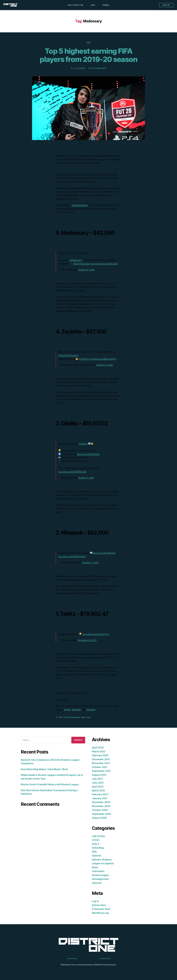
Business (106, 5)
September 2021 (101, 771)
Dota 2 (95, 844)
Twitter (67, 710)
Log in (95, 901)
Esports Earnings (80, 205)
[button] (166, 5)
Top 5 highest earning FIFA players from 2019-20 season (88, 55)
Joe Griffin (81, 68)
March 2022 (99, 752)
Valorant (97, 883)
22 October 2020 (99, 68)
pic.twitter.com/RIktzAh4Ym (102, 359)
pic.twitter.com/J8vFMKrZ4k (72, 472)
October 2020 (100, 810)
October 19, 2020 (86, 270)
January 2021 (100, 798)
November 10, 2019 (87, 640)
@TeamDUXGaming (68, 355)
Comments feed (101, 909)
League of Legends (103, 863)
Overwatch (98, 871)
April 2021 (98, 787)
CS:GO (96, 840)
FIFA (88, 42)
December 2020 (101, 802)
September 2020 (101, 814)
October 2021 (100, 767)
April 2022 (98, 748)
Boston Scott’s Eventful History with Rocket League (50, 784)
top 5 (89, 717)
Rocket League (100, 875)
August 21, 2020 (86, 478)
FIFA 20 (67, 717)
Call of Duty (98, 836)
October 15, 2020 (105, 365)
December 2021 (101, 759)
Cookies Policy (105, 959)
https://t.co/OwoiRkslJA (104, 553)
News (93, 5)
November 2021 (101, 763)
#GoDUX (83, 359)
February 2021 (100, 794)
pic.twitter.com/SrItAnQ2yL (96, 634)
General (96, 856)
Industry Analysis (102, 860)
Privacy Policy (72, 959)
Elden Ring (98, 848)
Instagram (76, 710)
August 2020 (99, 818)
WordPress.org (100, 913)
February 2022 (100, 755)
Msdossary (75, 717)
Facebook (91, 710)
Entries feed (99, 905)
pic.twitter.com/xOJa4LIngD (104, 264)
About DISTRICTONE (76, 5)
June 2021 (98, 783)
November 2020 (101, 806)
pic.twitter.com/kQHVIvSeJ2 (72, 556)
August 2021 (99, 775)
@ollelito (83, 444)
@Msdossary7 (76, 260)
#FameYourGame (82, 264)
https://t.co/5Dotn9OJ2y (88, 454)
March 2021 (98, 791)
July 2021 (97, 779)
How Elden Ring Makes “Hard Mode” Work (44, 769)
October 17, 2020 (90, 562)
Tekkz (83, 717)
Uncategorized (100, 879)
